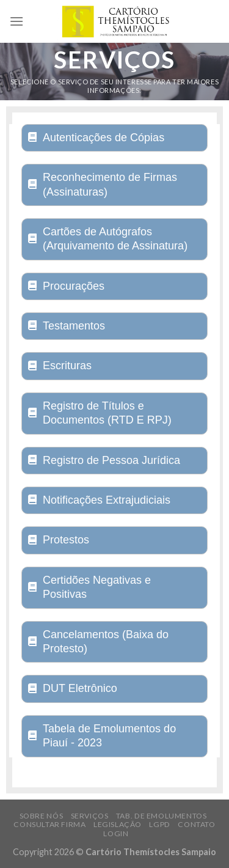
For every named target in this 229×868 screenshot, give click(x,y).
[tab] (114, 138)
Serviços (90, 816)
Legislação (118, 824)
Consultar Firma (49, 824)
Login (116, 833)
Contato (196, 824)
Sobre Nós (42, 816)
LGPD (159, 824)
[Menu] (16, 21)
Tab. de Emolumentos (162, 816)
